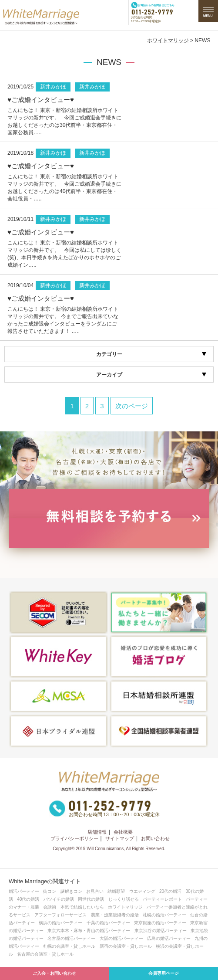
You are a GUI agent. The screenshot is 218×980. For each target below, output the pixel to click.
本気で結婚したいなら (82, 907)
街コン (50, 891)
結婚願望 (116, 891)
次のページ (132, 406)
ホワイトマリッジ (168, 41)
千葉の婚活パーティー (108, 923)
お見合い (95, 891)
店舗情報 (97, 832)
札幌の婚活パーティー (164, 915)
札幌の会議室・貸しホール (69, 946)
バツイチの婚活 (59, 899)
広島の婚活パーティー (169, 938)
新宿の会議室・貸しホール (126, 946)
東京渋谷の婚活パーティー (161, 931)
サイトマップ (120, 838)
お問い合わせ (155, 838)
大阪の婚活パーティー (121, 938)
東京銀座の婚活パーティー (160, 923)
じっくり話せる (124, 899)
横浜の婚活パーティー (60, 923)
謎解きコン (71, 891)
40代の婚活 (28, 899)
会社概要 (123, 832)
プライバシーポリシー (74, 838)
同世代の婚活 (91, 899)
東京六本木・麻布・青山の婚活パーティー (89, 931)
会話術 (50, 907)
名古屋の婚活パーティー (71, 938)
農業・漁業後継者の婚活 (115, 915)
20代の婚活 (170, 891)
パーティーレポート (162, 899)
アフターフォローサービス (60, 915)
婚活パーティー (24, 891)
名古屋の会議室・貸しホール (45, 954)
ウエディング (142, 891)
